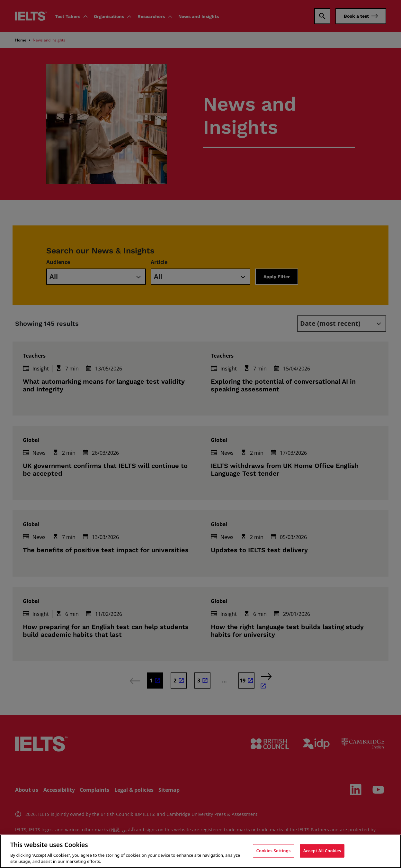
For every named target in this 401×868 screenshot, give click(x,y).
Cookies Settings (274, 851)
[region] (201, 851)
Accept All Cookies (322, 851)
